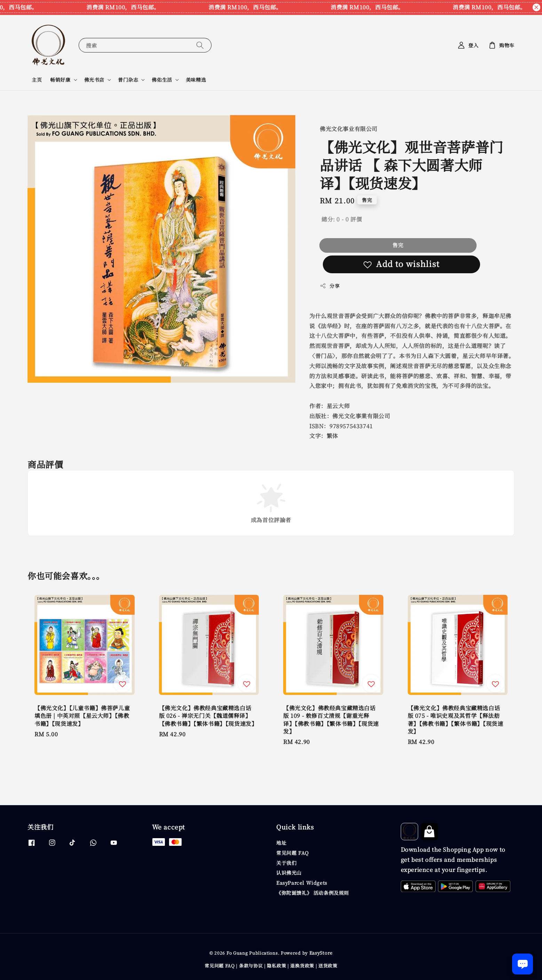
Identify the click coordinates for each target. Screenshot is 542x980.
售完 (398, 245)
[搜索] (200, 45)
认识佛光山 (289, 873)
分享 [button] (330, 286)
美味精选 (196, 80)
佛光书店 (94, 80)
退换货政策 (302, 966)
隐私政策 (276, 966)
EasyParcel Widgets (302, 883)
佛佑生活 (162, 80)
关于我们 (286, 863)
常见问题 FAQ (293, 853)
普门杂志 (128, 80)
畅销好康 (60, 80)
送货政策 (328, 966)
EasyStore (321, 953)
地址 (281, 843)
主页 (37, 80)
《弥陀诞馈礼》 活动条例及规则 (313, 893)
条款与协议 (251, 966)
